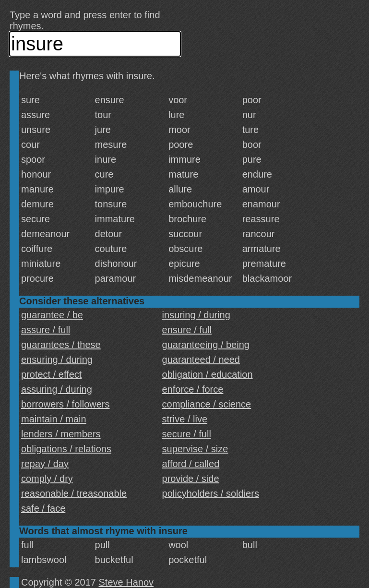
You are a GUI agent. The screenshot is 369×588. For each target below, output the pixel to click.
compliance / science (207, 404)
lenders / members (61, 434)
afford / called (191, 464)
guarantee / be (52, 315)
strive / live (185, 419)
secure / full (187, 434)
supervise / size (195, 449)
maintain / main (54, 419)
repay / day (45, 464)
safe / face (43, 508)
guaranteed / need (201, 360)
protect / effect (51, 374)
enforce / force (193, 389)
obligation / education (208, 374)
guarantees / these (61, 345)
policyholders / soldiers (211, 493)
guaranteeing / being (206, 345)
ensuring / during (57, 360)
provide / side (191, 479)
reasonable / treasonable (74, 493)
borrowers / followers (65, 404)
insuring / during (196, 315)
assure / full (46, 330)
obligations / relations (66, 449)
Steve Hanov (126, 582)
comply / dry (47, 479)
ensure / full (187, 330)
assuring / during (57, 389)
